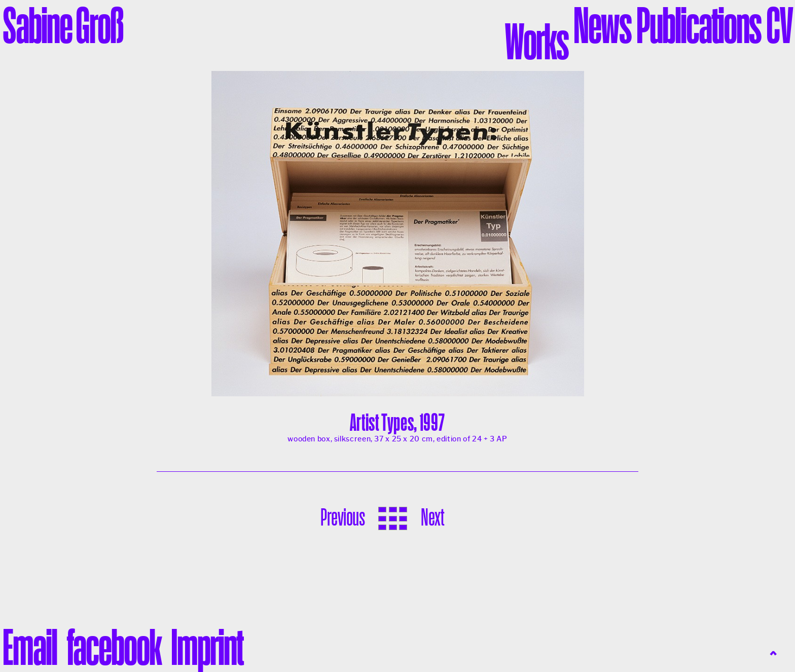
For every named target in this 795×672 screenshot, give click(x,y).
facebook (114, 647)
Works (537, 41)
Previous (342, 517)
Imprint (207, 647)
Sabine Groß (63, 25)
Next (432, 517)
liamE (30, 647)
